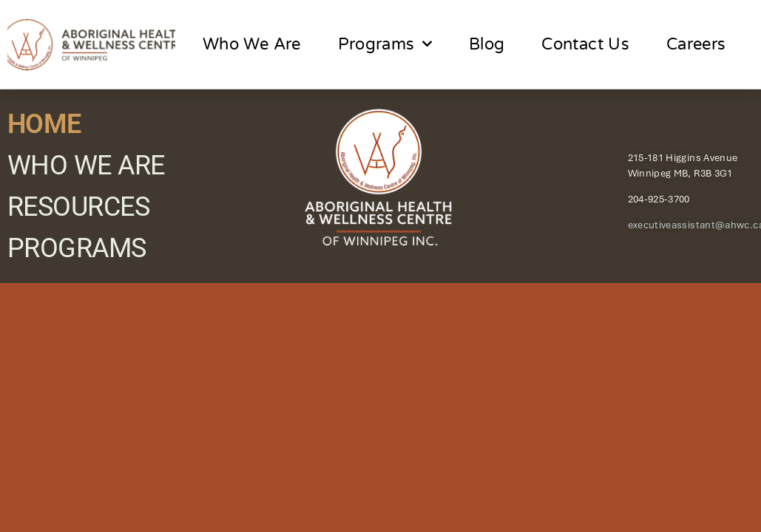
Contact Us (585, 44)
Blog (487, 44)
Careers (696, 44)
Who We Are (252, 44)
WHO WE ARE (86, 166)
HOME (44, 124)
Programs (385, 44)
